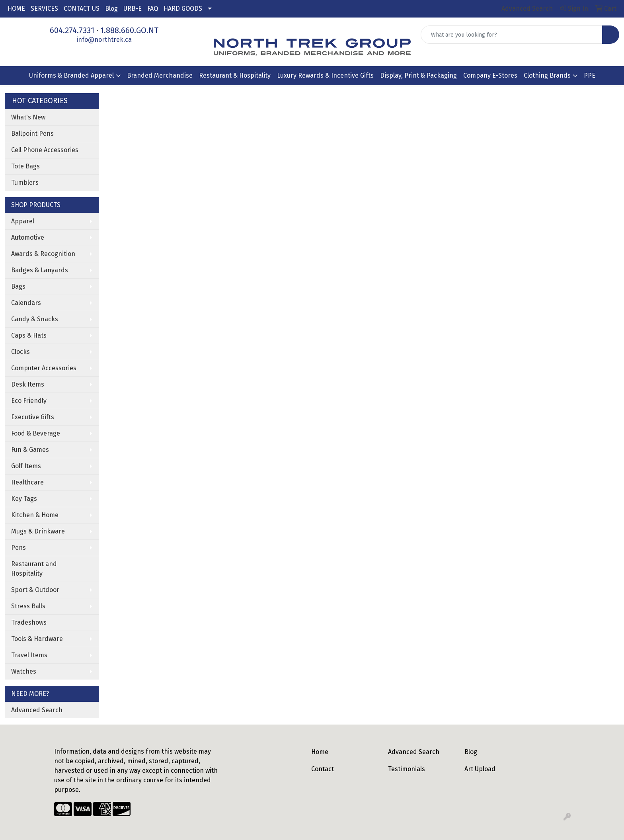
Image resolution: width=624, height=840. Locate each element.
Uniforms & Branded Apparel (71, 75)
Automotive (28, 237)
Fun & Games (30, 450)
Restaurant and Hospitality (34, 569)
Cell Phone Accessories (45, 150)
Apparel (23, 221)
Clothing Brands (547, 75)
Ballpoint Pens (32, 134)
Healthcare (27, 482)
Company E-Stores (490, 75)
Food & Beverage (36, 433)
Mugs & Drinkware (38, 531)
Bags (18, 286)
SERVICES (44, 9)
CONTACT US (82, 9)
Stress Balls (28, 606)
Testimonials (407, 769)
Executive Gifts (33, 417)
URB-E (133, 9)
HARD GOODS (183, 9)
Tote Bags (25, 166)
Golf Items (26, 466)
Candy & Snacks (35, 319)
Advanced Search (37, 710)
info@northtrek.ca (104, 40)
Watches (24, 671)
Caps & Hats (29, 335)
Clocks (20, 352)
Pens (19, 548)
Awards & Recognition (43, 254)
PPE (590, 75)
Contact (323, 769)
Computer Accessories (44, 368)
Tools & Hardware (37, 639)
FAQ (153, 9)
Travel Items (29, 655)
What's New (28, 117)
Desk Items (28, 384)
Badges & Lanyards (40, 270)
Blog (111, 9)
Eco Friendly (29, 401)
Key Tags (24, 499)
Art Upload (480, 769)
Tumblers (25, 183)
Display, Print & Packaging (418, 75)
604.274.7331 (72, 30)
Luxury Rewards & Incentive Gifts (325, 75)
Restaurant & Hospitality (235, 75)
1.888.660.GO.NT (129, 30)
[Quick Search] (512, 35)
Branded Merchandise (160, 75)
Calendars (26, 303)
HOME (16, 9)
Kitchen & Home (35, 515)
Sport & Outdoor (35, 590)
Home (320, 752)
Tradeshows (29, 622)
